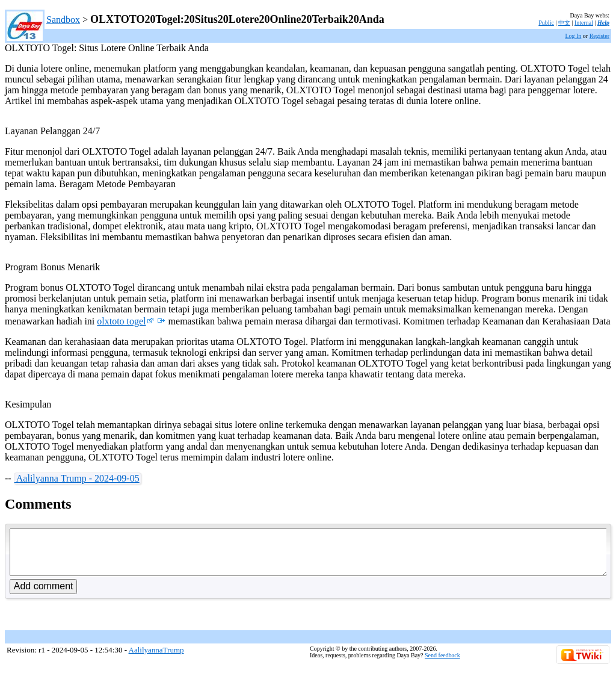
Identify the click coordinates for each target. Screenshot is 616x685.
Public (546, 23)
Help (603, 23)
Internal (584, 23)
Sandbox (63, 20)
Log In (573, 36)
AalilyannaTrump (156, 659)
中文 (564, 23)
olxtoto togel (125, 321)
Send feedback (442, 664)
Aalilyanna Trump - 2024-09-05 (77, 478)
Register (599, 36)
